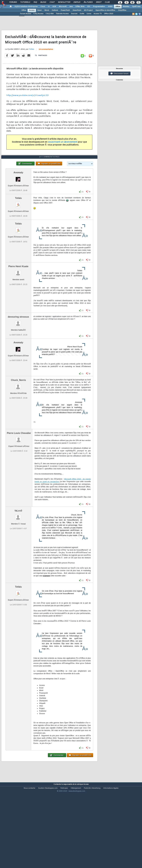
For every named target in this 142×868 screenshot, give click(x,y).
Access (32, 10)
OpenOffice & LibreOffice (105, 10)
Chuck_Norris (18, 413)
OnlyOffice (122, 10)
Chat (52, 2)
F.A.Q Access (38, 14)
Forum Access (26, 14)
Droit (99, 2)
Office (118, 7)
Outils (82, 14)
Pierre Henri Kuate (18, 300)
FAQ (35, 2)
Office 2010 (109, 14)
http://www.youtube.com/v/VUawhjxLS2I (28, 107)
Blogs (43, 2)
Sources (74, 14)
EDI (89, 7)
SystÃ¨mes (136, 7)
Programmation (99, 7)
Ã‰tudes (88, 2)
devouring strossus (18, 350)
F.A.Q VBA (50, 14)
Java (71, 7)
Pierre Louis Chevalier (19, 466)
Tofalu (31, 60)
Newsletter (64, 2)
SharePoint (77, 10)
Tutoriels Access (62, 14)
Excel (39, 10)
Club (107, 2)
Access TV (98, 14)
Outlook (55, 10)
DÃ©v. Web (80, 7)
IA (49, 7)
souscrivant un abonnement (63, 153)
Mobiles (126, 7)
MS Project (88, 10)
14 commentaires (46, 61)
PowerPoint (65, 10)
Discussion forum (119, 74)
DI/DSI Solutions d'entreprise (26, 7)
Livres (89, 14)
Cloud (43, 7)
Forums (13, 2)
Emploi (77, 2)
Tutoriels (25, 2)
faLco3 (18, 544)
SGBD (110, 7)
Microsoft (63, 7)
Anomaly (18, 206)
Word (47, 10)
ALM (54, 7)
